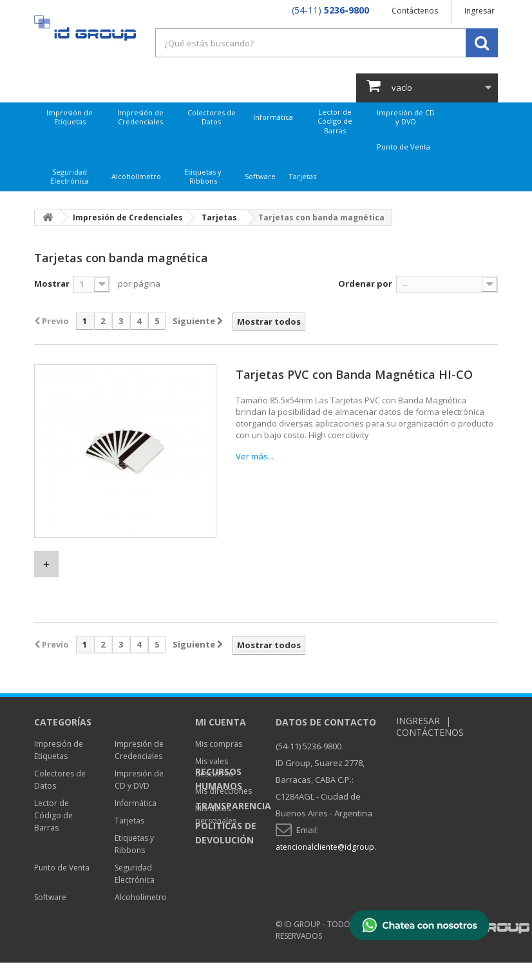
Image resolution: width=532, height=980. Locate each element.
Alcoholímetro (136, 176)
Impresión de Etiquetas (70, 117)
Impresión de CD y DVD (406, 117)
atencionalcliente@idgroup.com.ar (339, 847)
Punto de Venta (404, 147)
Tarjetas (302, 176)
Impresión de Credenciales (140, 117)
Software (260, 176)
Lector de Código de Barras (335, 121)
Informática (273, 117)
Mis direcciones (223, 791)
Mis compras (219, 744)
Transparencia (233, 879)
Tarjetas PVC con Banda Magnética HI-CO (354, 375)
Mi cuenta (221, 722)
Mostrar (52, 283)
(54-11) (330, 10)
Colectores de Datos (212, 117)
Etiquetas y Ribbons (203, 176)
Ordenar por (365, 283)
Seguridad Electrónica (70, 176)
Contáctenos (415, 11)
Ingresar (480, 11)
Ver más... (255, 456)
